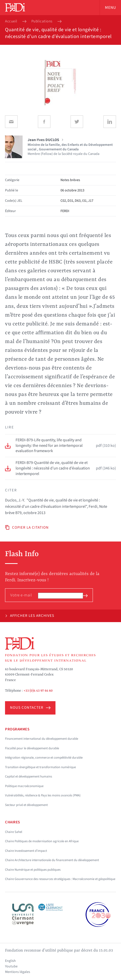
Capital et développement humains (28, 776)
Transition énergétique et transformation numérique (40, 767)
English (10, 961)
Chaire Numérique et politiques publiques (33, 870)
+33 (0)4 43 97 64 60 (38, 691)
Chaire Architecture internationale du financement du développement (52, 860)
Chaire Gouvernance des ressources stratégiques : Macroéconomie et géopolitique (60, 879)
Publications (42, 21)
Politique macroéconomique (24, 786)
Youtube (11, 966)
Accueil (11, 21)
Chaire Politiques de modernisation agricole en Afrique (42, 841)
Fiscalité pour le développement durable (32, 748)
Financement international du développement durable (42, 739)
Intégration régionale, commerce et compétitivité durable (44, 758)
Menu (110, 8)
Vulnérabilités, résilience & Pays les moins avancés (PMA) (43, 795)
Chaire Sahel (14, 832)
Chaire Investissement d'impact (26, 851)
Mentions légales (18, 972)
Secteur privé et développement (26, 805)
